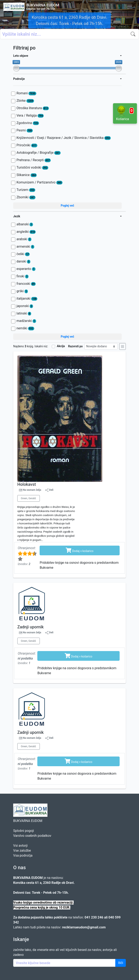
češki (23, 254)
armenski (25, 247)
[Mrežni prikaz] (123, 346)
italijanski (27, 299)
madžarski (26, 321)
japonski (25, 306)
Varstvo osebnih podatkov (32, 836)
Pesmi (25, 130)
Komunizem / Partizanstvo (39, 182)
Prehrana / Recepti (34, 160)
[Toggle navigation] (130, 7)
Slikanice (27, 175)
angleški (26, 232)
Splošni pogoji (24, 831)
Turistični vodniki (32, 168)
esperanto (26, 269)
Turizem (26, 190)
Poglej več (67, 206)
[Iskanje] (134, 34)
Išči (121, 963)
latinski (24, 313)
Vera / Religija (30, 116)
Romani (26, 93)
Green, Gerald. (29, 498)
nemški (25, 328)
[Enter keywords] (64, 963)
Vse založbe (22, 851)
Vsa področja (23, 855)
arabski (24, 239)
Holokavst (27, 484)
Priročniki (27, 145)
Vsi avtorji (20, 846)
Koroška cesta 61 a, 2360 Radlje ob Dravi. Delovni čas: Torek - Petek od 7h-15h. (69, 20)
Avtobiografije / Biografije (39, 153)
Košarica (125, 113)
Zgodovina (28, 123)
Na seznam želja (32, 490)
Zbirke (25, 101)
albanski (25, 224)
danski (23, 261)
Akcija (61, 346)
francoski (26, 284)
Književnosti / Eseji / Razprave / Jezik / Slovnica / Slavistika (64, 138)
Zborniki (26, 197)
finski (22, 276)
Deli (49, 490)
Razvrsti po (75, 346)
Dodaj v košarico (80, 550)
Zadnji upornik (31, 627)
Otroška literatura (33, 108)
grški (22, 291)
